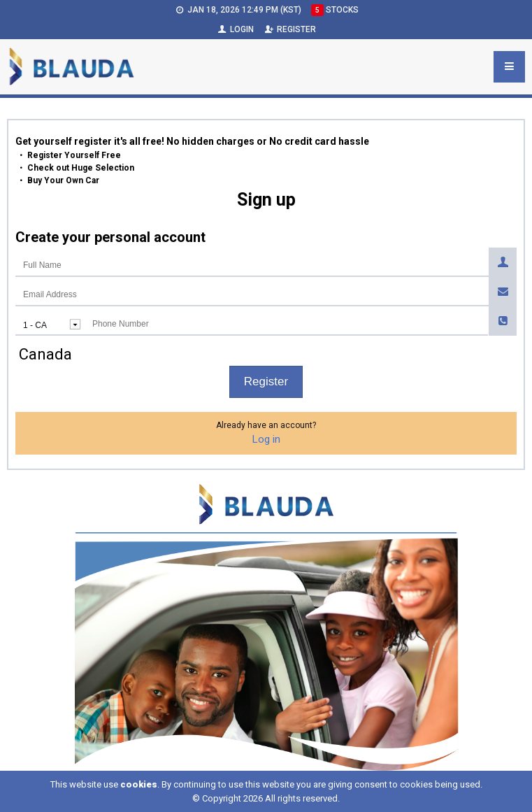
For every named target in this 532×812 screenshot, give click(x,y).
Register (290, 29)
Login (235, 29)
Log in (266, 439)
